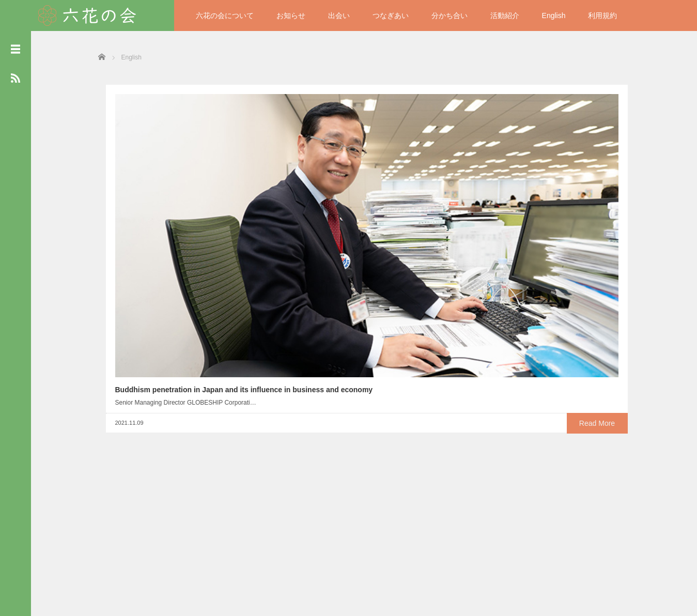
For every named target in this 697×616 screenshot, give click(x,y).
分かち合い (450, 16)
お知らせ (291, 16)
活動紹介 (505, 16)
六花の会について (225, 16)
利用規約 (602, 16)
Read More (197, 278)
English (554, 16)
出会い (339, 16)
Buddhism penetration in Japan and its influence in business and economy (161, 221)
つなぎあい (391, 16)
